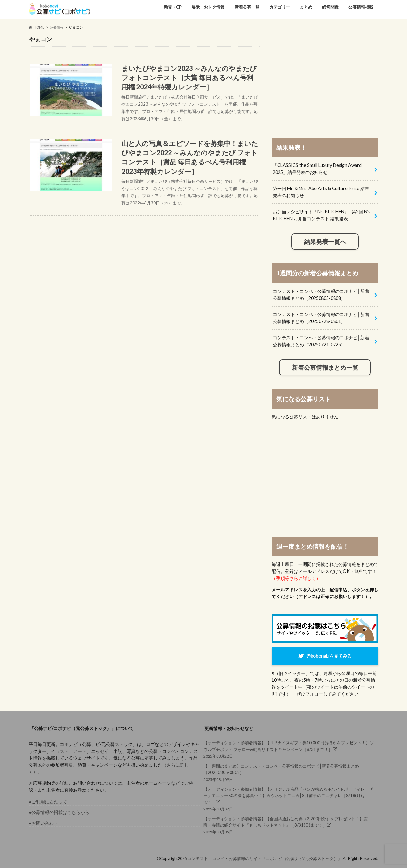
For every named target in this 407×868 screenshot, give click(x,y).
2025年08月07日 (289, 799)
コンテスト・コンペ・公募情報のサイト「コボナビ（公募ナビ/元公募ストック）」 (265, 858)
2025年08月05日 (289, 825)
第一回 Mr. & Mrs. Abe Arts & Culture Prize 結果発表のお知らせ (321, 192)
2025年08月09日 (289, 772)
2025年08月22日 (289, 749)
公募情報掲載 (361, 7)
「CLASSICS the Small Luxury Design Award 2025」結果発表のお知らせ (317, 169)
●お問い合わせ (43, 823)
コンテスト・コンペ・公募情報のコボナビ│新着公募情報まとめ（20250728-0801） (321, 318)
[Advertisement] (325, 80)
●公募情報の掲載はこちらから (59, 812)
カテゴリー (280, 7)
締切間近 (330, 7)
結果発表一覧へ (325, 242)
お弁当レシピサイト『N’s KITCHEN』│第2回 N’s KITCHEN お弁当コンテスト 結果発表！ (322, 215)
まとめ (306, 7)
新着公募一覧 (247, 7)
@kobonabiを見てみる (329, 656)
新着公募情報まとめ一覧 (325, 368)
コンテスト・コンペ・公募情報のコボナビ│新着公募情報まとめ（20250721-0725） (321, 341)
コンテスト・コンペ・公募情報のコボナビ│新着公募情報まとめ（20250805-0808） (321, 295)
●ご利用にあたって (48, 802)
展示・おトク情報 (208, 7)
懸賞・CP (173, 7)
